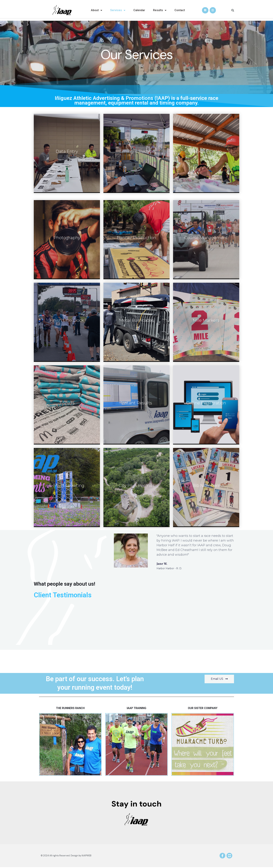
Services (118, 10)
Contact (180, 10)
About (97, 10)
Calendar (139, 10)
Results (160, 10)
